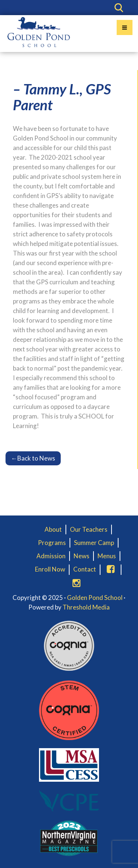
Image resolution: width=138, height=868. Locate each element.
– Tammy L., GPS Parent (62, 97)
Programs (52, 543)
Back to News (33, 458)
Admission (51, 556)
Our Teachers (89, 529)
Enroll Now (50, 569)
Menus (107, 556)
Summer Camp (94, 543)
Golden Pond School (95, 598)
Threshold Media (86, 607)
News (82, 556)
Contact (85, 569)
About (53, 529)
